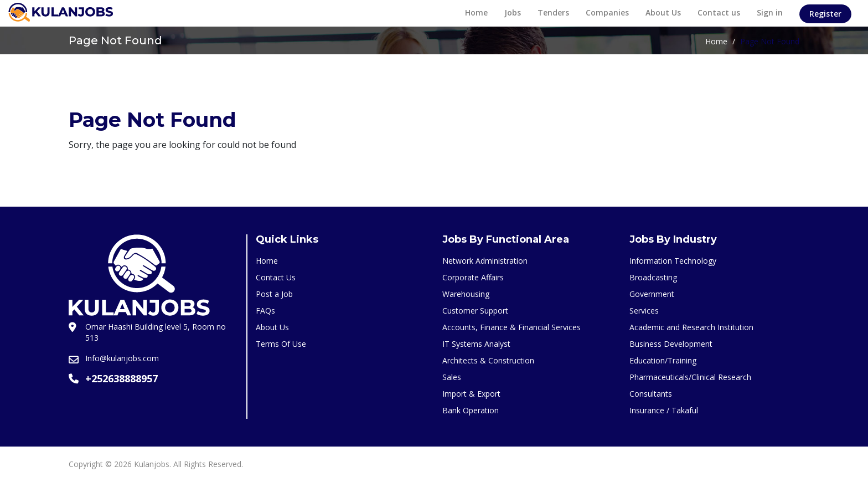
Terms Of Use (281, 344)
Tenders (553, 12)
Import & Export (471, 394)
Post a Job (274, 294)
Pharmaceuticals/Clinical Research (690, 377)
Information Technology (673, 261)
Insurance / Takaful (664, 410)
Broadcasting (653, 277)
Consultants (651, 394)
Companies (607, 12)
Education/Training (663, 360)
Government (652, 294)
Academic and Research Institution (691, 327)
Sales (452, 377)
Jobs (513, 12)
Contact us (719, 12)
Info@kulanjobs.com (122, 358)
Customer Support (475, 311)
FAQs (265, 311)
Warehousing (466, 294)
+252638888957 (122, 378)
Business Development (671, 344)
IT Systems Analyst (476, 344)
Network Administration (485, 261)
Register (825, 14)
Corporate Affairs (473, 277)
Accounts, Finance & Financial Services (512, 327)
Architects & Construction (488, 360)
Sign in (770, 12)
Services (644, 311)
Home (476, 12)
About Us (663, 12)
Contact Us (276, 277)
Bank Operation (471, 410)
